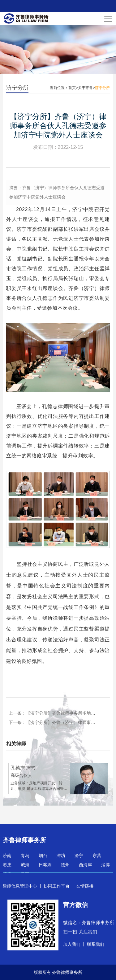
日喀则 (45, 865)
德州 (65, 865)
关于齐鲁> (86, 88)
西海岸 (85, 865)
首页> (73, 88)
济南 (7, 855)
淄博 (105, 865)
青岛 (25, 855)
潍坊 (61, 855)
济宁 (79, 855)
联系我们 (96, 944)
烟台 (43, 855)
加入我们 (72, 944)
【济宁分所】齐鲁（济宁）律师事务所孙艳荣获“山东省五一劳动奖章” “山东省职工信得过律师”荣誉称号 (61, 722)
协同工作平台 (57, 886)
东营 (97, 855)
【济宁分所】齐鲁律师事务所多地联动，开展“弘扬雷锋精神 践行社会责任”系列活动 (61, 713)
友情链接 (85, 886)
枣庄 (7, 865)
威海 (25, 865)
